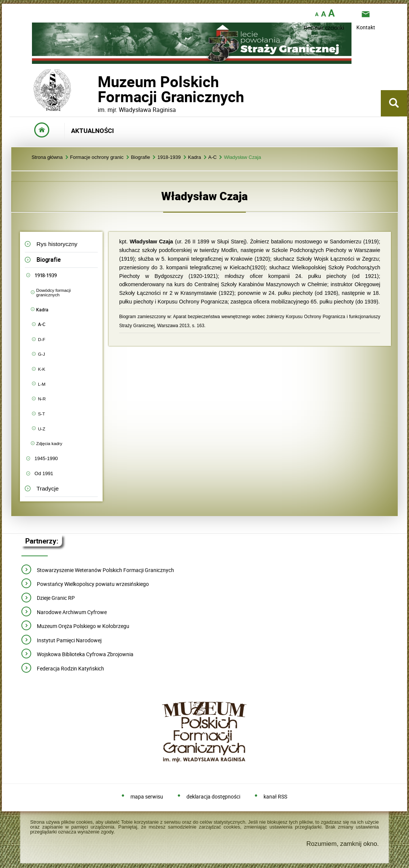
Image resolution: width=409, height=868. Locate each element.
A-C (212, 158)
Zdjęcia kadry (49, 443)
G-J (42, 354)
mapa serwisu (147, 797)
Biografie (140, 158)
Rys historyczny (57, 244)
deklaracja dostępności (213, 797)
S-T (42, 414)
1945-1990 (46, 458)
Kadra (195, 158)
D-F (42, 339)
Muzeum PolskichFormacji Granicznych (98, 89)
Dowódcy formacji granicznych (53, 292)
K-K (42, 369)
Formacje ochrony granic (97, 158)
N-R (42, 399)
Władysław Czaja (243, 158)
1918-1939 (169, 158)
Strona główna (47, 158)
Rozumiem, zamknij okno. (343, 844)
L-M (42, 384)
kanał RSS (275, 797)
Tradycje (48, 488)
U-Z (42, 429)
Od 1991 (44, 473)
